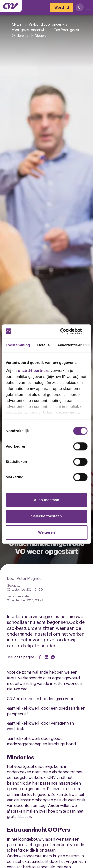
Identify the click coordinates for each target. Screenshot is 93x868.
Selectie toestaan (46, 516)
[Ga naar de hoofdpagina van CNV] (11, 6)
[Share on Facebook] (40, 657)
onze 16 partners (34, 371)
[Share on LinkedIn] (46, 657)
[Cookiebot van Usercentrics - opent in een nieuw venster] (66, 331)
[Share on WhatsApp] (53, 657)
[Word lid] (62, 7)
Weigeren (46, 532)
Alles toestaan (47, 500)
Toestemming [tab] (18, 345)
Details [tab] (44, 345)
